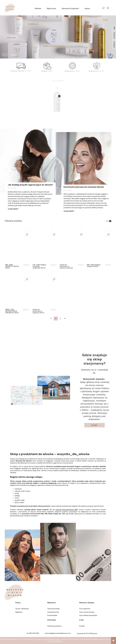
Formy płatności (85, 609)
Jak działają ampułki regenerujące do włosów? (30, 185)
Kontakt (82, 626)
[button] (2, 55)
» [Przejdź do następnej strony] (65, 318)
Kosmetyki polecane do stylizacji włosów (84, 187)
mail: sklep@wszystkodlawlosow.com (58, 633)
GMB (114, 28)
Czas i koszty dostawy (87, 612)
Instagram (114, 45)
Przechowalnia (52, 615)
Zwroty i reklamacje (22, 609)
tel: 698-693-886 (33, 633)
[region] (58, 37)
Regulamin (19, 612)
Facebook (114, 35)
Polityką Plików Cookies (52, 639)
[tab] (8, 55)
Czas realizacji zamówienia (88, 615)
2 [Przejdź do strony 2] (60, 319)
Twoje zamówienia (53, 609)
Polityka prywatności (54, 626)
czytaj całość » (13, 209)
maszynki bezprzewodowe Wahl (67, 510)
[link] (58, 37)
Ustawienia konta (53, 612)
